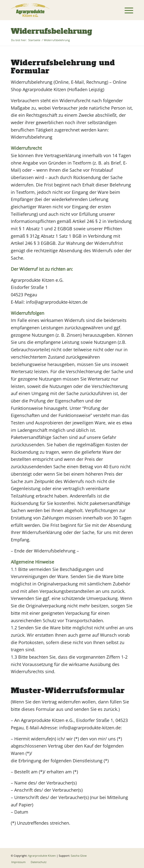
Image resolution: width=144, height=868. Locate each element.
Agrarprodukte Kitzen (42, 856)
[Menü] (126, 10)
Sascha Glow (79, 856)
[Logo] (60, 10)
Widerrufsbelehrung (51, 31)
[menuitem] (126, 10)
